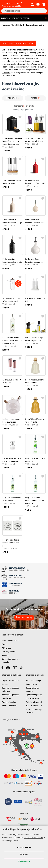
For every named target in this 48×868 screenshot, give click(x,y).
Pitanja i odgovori (9, 706)
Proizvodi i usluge (33, 681)
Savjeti (19, 18)
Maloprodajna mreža (10, 641)
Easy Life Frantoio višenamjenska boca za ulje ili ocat (35, 501)
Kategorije (11, 98)
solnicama (6, 73)
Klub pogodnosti (9, 652)
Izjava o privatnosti (34, 706)
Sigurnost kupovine (34, 695)
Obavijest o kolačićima (33, 838)
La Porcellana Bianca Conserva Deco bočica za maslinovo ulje (12, 341)
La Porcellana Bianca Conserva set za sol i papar (11, 543)
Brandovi (5, 655)
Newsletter (6, 698)
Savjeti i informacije (10, 681)
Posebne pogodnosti (10, 695)
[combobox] (24, 110)
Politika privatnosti (34, 702)
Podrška (26, 18)
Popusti (4, 18)
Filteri (34, 98)
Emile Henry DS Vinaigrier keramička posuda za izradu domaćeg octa (12, 141)
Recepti (12, 18)
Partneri (5, 644)
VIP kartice (6, 648)
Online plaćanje (32, 698)
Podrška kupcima (9, 702)
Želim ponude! (22, 618)
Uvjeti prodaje (31, 684)
